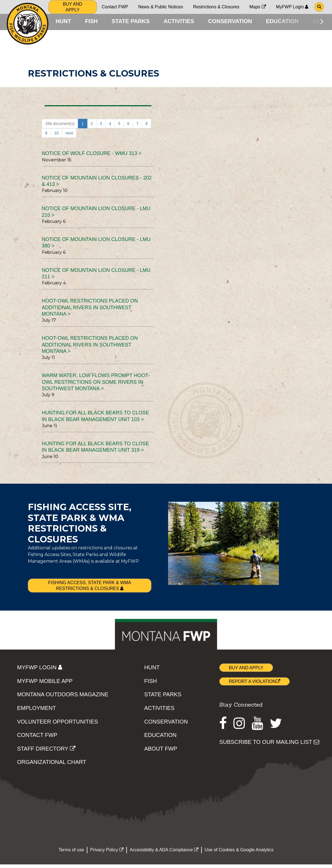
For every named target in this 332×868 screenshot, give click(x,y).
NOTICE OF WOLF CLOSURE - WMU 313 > (92, 157)
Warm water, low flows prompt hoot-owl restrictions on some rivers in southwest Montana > (96, 386)
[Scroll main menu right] (322, 21)
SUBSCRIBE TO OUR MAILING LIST (269, 746)
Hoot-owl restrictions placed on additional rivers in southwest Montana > (90, 311)
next (69, 137)
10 (56, 137)
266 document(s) (60, 127)
